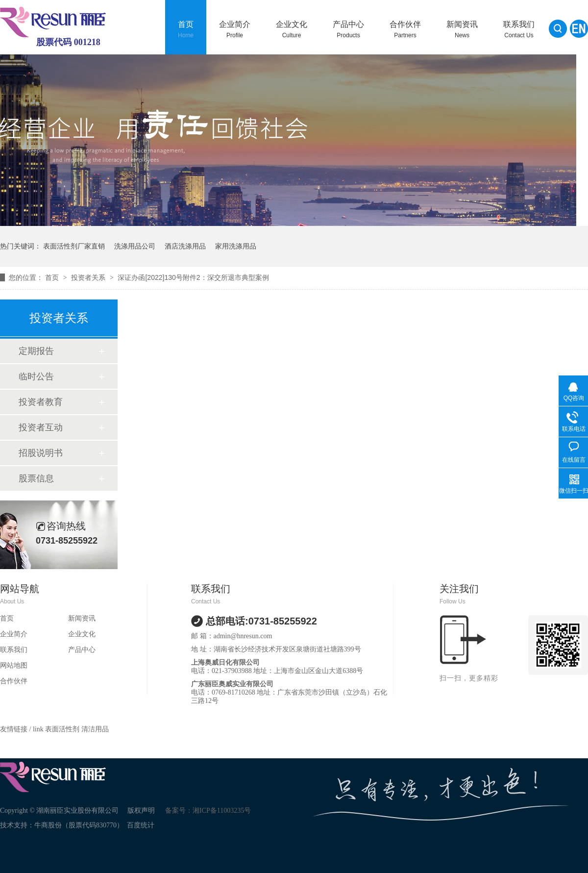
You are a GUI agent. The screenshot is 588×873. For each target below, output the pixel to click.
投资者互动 (41, 427)
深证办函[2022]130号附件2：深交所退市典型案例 (193, 277)
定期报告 (36, 351)
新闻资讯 (462, 29)
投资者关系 (89, 277)
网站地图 (14, 665)
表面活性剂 (63, 729)
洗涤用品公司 (135, 246)
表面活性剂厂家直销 (74, 246)
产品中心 (348, 29)
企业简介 (235, 29)
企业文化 (292, 29)
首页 (186, 29)
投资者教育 (41, 402)
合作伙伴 (405, 29)
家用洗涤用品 (236, 246)
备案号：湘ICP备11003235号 (208, 811)
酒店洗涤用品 (185, 246)
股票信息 (36, 478)
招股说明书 (41, 453)
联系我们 (519, 29)
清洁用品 (95, 729)
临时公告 (36, 376)
